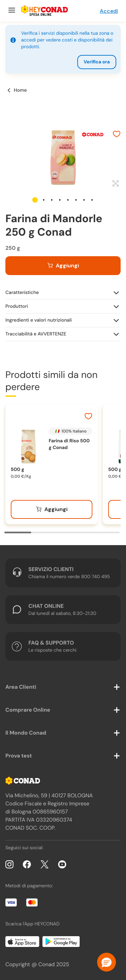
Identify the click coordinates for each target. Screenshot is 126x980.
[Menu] (11, 11)
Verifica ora (97, 62)
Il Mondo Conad (26, 733)
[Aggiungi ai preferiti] (117, 135)
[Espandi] (115, 184)
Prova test (19, 756)
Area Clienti (21, 687)
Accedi (109, 11)
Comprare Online (28, 710)
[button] (35, 200)
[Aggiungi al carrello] (63, 266)
